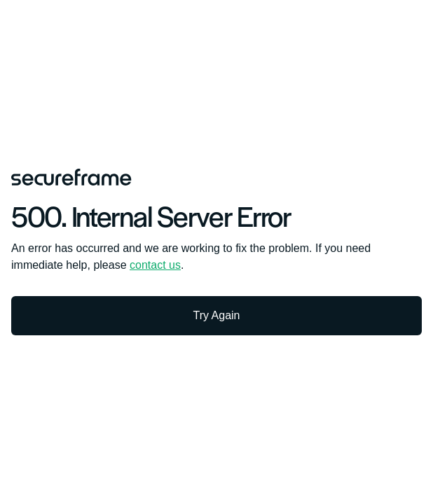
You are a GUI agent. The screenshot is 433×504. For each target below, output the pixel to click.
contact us (155, 265)
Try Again (217, 315)
